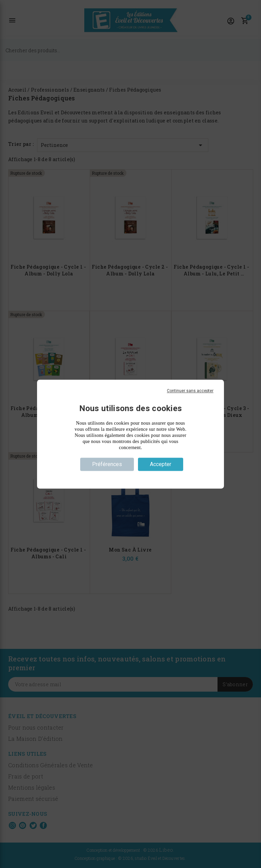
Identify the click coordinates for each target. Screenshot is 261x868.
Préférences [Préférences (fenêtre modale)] (107, 464)
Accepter (161, 464)
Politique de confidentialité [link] (130, 476)
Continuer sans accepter (190, 391)
